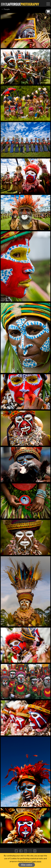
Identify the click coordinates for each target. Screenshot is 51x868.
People (7, 9)
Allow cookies (27, 865)
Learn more (36, 861)
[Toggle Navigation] (48, 4)
